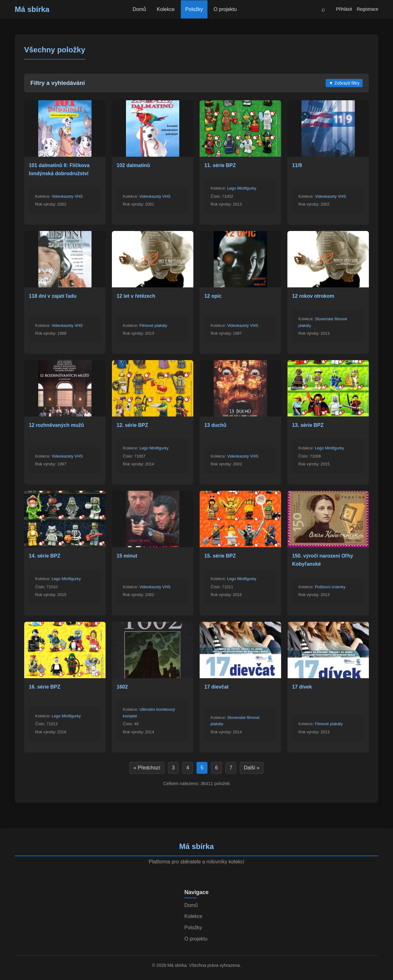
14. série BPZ (45, 556)
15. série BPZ (220, 556)
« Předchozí (147, 768)
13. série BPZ (308, 425)
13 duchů (215, 425)
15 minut (127, 556)
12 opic (213, 296)
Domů (139, 9)
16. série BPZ (45, 687)
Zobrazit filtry (344, 83)
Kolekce (166, 9)
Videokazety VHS (67, 196)
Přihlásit (344, 9)
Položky (194, 9)
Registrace (367, 9)
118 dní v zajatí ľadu (53, 296)
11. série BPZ (220, 165)
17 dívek (302, 687)
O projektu (226, 9)
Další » (252, 768)
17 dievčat (216, 687)
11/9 (297, 165)
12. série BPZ (132, 425)
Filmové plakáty (153, 325)
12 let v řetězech (136, 296)
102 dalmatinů (133, 165)
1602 (122, 687)
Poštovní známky (330, 587)
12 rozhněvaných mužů (56, 425)
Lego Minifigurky (242, 188)
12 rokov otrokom (313, 296)
